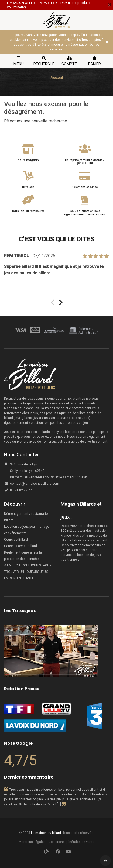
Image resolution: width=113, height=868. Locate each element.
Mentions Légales (32, 842)
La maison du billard (46, 833)
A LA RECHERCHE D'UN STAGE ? (28, 565)
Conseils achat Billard (20, 546)
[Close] (110, 5)
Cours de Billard (16, 540)
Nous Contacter (22, 455)
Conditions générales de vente (71, 842)
